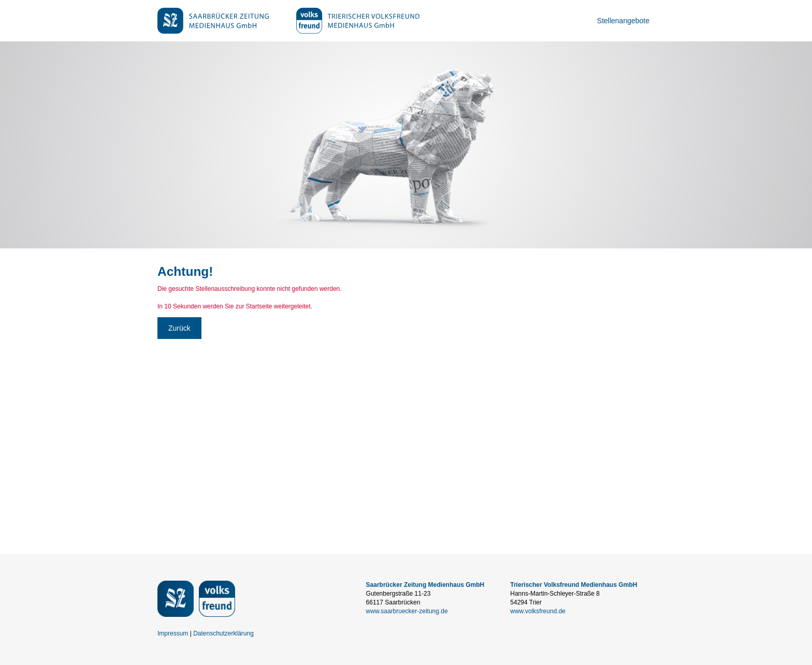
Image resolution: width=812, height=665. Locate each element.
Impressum (173, 633)
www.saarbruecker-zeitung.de (407, 611)
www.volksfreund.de (538, 611)
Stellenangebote (623, 21)
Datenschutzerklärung (223, 633)
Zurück (179, 328)
